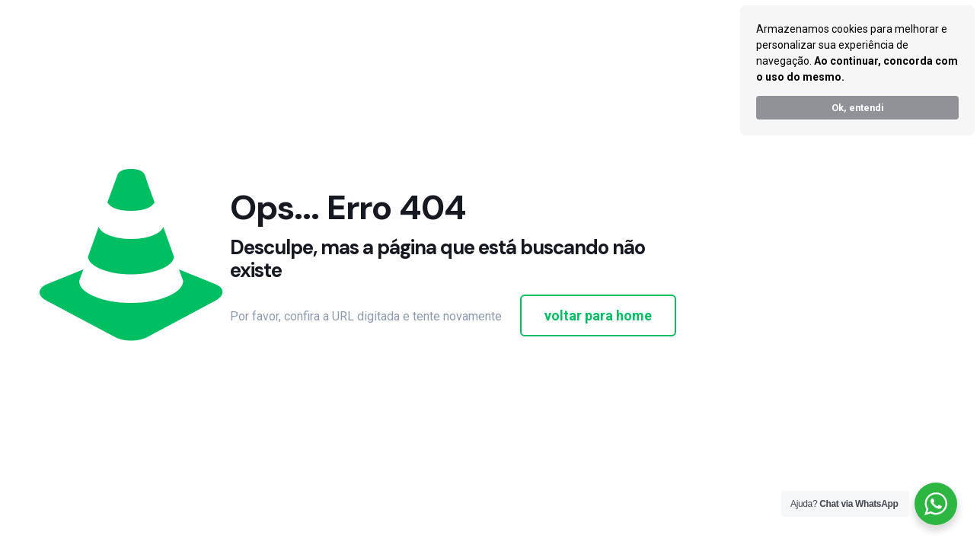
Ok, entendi (858, 108)
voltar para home (598, 315)
